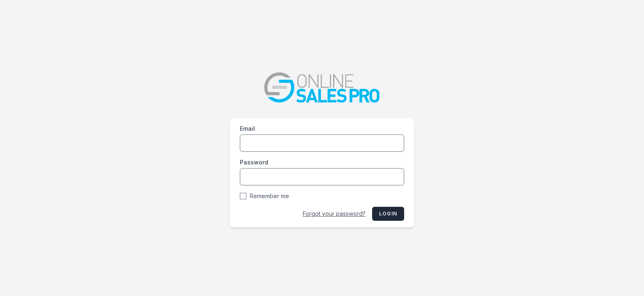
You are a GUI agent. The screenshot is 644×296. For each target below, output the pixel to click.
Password (254, 162)
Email (247, 128)
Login (388, 214)
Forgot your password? (334, 214)
